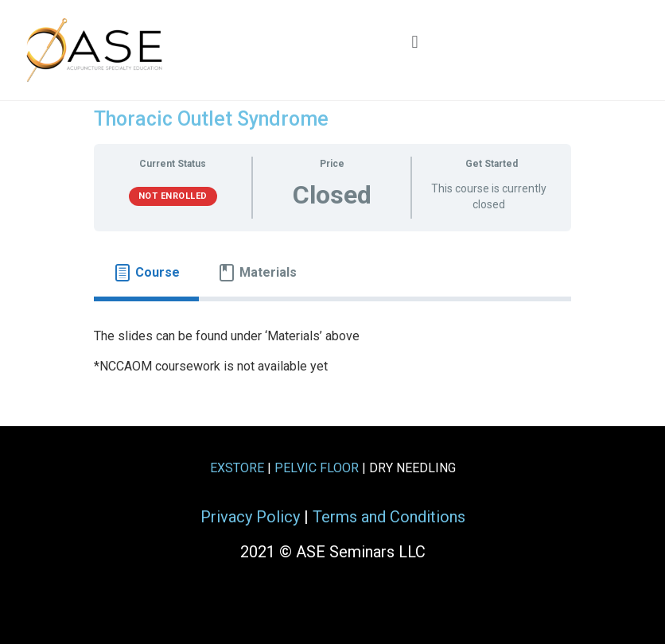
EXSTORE (237, 468)
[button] (415, 42)
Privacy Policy (250, 517)
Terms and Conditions (389, 517)
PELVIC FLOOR (317, 468)
